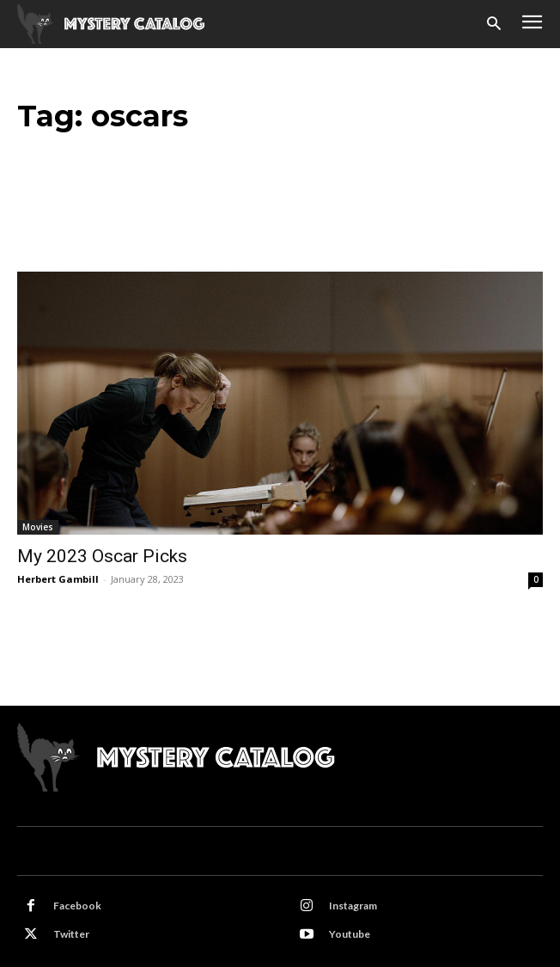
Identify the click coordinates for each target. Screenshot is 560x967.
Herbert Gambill (58, 579)
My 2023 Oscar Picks (102, 556)
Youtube (350, 934)
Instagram (353, 906)
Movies (38, 527)
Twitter (71, 934)
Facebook (77, 906)
